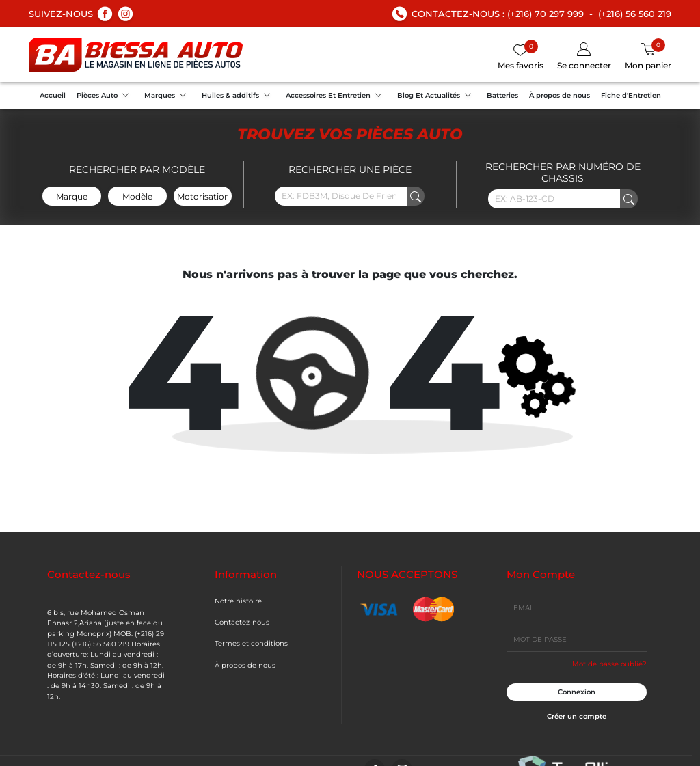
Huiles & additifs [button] (238, 97)
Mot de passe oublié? (609, 664)
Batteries (502, 95)
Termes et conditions (251, 643)
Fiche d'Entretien (631, 95)
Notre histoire (238, 601)
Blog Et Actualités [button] (436, 97)
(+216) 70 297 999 (546, 14)
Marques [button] (167, 97)
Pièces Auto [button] (105, 97)
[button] (584, 57)
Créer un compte (577, 716)
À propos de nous (560, 95)
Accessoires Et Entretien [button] (336, 97)
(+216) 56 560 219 (635, 14)
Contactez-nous (242, 622)
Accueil (53, 95)
